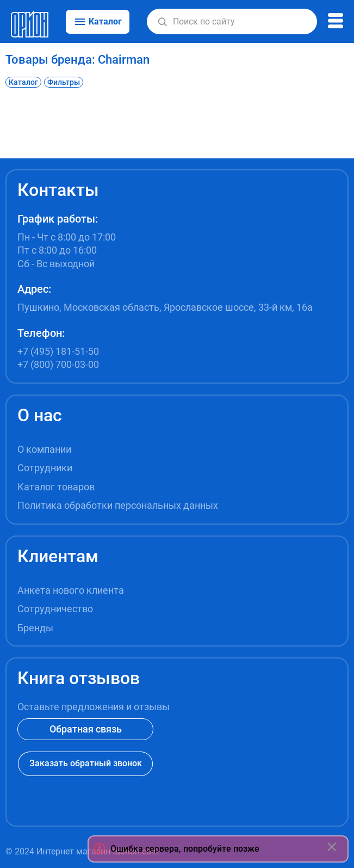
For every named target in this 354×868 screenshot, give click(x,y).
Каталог (23, 82)
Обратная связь (86, 729)
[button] (163, 22)
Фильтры (64, 82)
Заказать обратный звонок (86, 763)
